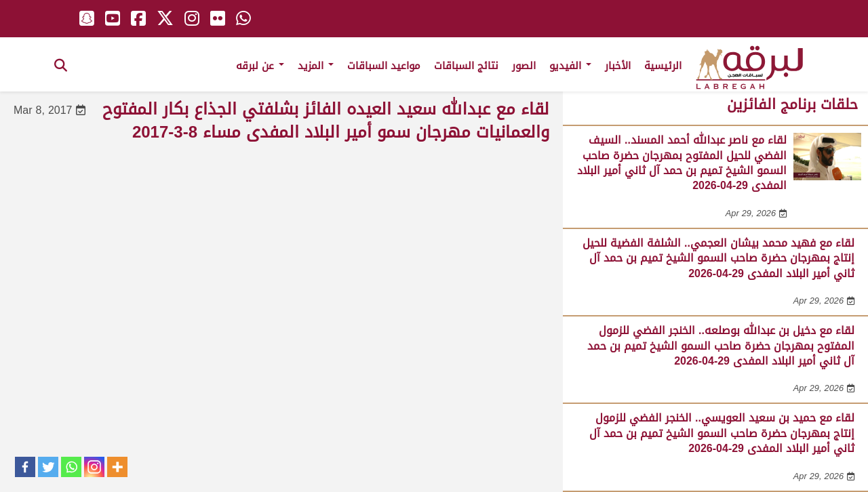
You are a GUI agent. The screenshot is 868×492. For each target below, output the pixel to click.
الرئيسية (663, 66)
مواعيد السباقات (384, 66)
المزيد (316, 66)
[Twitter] (48, 467)
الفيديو (570, 66)
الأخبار (618, 66)
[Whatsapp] (71, 467)
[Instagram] (94, 467)
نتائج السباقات (466, 66)
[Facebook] (25, 467)
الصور (524, 66)
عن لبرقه (260, 66)
